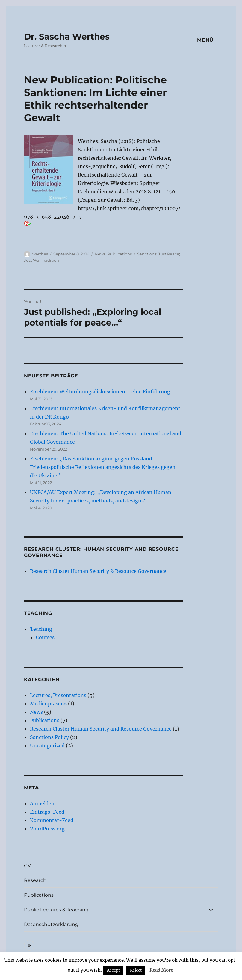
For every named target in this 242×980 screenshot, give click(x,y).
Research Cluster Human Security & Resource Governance (98, 571)
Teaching (41, 629)
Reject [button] (136, 970)
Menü (205, 40)
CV (27, 866)
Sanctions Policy (49, 737)
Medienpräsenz (48, 704)
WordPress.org (47, 829)
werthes (40, 254)
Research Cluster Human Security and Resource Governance (101, 729)
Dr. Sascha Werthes (67, 37)
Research (35, 880)
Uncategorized (47, 746)
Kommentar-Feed (52, 820)
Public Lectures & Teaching (56, 910)
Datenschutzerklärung (51, 924)
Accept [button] (113, 970)
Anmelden (42, 803)
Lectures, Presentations (58, 695)
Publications (120, 254)
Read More (161, 970)
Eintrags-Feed (47, 812)
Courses (45, 637)
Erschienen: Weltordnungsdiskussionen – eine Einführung (100, 392)
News (100, 254)
